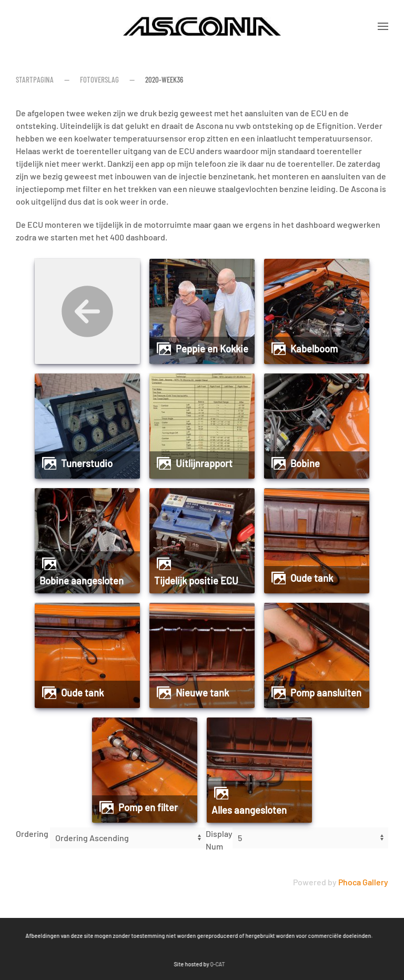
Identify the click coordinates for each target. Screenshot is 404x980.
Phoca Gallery (363, 882)
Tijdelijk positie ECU (196, 581)
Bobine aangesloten (82, 581)
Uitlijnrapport (204, 463)
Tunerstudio (87, 463)
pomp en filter (148, 807)
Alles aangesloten (249, 810)
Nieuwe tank (202, 693)
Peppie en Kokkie (212, 349)
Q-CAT (128, 964)
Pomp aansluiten (326, 693)
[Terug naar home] (202, 26)
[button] (383, 26)
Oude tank (312, 578)
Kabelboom (314, 349)
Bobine (305, 463)
